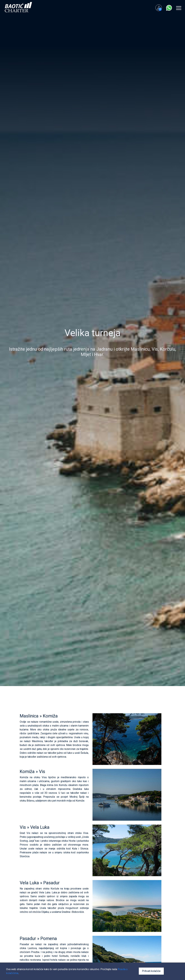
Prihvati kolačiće (151, 971)
